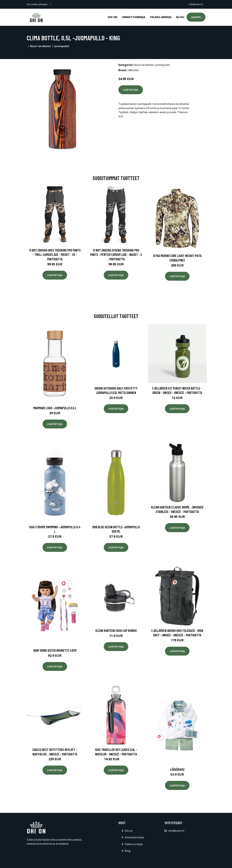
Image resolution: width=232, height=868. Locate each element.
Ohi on (112, 17)
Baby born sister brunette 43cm (55, 650)
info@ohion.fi (196, 4)
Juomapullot (62, 46)
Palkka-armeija (161, 17)
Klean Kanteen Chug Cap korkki (116, 630)
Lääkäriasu (177, 769)
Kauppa (196, 17)
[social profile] (51, 4)
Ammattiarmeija (134, 17)
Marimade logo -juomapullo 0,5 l (55, 408)
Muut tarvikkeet (41, 46)
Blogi (180, 17)
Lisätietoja (131, 90)
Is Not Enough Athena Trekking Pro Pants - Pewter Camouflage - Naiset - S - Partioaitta (116, 255)
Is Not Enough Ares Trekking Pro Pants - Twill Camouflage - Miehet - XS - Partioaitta (55, 255)
